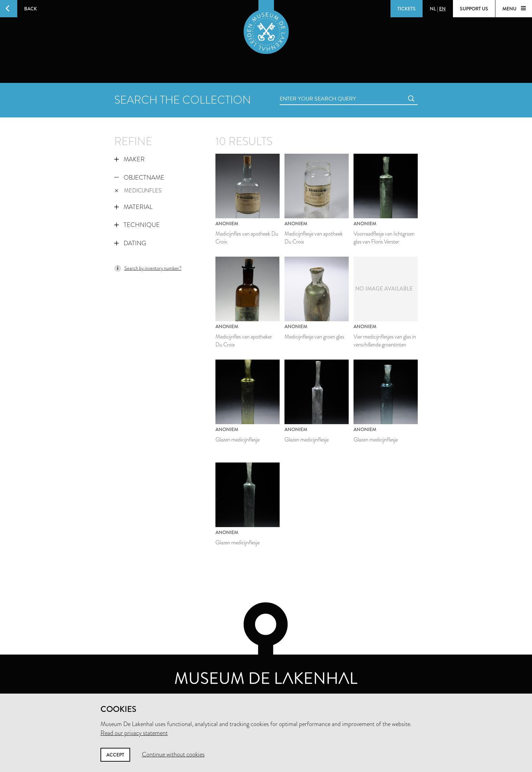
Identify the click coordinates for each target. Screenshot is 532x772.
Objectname (139, 178)
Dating (130, 243)
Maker (129, 159)
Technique (137, 225)
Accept (115, 755)
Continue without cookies (173, 754)
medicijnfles (138, 190)
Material (133, 207)
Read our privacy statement (134, 733)
